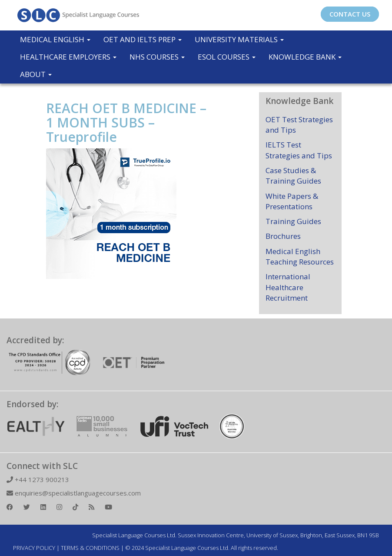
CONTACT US (350, 14)
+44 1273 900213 (38, 479)
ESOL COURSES (227, 57)
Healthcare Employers (68, 57)
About (36, 74)
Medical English (55, 39)
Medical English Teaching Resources (300, 256)
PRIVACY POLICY (34, 548)
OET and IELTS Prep (143, 39)
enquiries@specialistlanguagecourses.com (74, 493)
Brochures (283, 236)
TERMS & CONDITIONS (90, 548)
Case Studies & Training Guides (293, 176)
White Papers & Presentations (292, 201)
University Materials (239, 39)
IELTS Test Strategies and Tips (299, 150)
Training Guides (293, 221)
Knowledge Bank (305, 57)
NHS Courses (157, 57)
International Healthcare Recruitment (288, 287)
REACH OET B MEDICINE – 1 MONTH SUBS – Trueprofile (126, 122)
